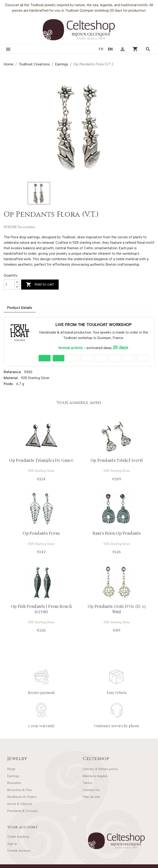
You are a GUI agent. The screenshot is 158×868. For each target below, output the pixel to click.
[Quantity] (9, 285)
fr (101, 49)
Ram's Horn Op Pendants (117, 533)
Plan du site (91, 797)
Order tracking (18, 837)
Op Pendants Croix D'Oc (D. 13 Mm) (117, 609)
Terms (87, 783)
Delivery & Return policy (100, 769)
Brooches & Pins (20, 790)
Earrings (13, 776)
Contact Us (91, 790)
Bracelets (14, 783)
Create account (19, 851)
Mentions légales (95, 776)
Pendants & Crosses (23, 811)
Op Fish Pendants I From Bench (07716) (41, 609)
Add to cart (40, 285)
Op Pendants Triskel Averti (117, 460)
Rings (11, 769)
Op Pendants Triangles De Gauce (41, 460)
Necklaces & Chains (22, 797)
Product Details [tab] (20, 308)
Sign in (12, 844)
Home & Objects (20, 804)
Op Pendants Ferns (41, 533)
